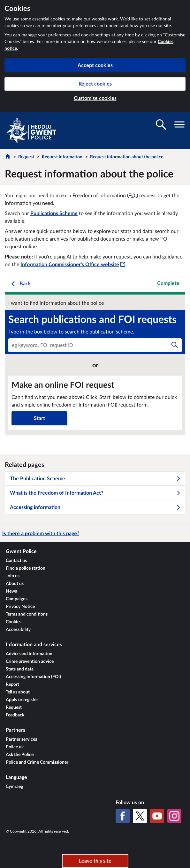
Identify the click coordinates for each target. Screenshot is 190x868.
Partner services (21, 739)
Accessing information (95, 507)
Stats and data (20, 669)
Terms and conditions (27, 614)
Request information (62, 157)
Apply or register (22, 700)
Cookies (14, 622)
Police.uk (15, 747)
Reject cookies (95, 84)
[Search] (175, 345)
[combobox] (95, 345)
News (11, 591)
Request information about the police (127, 157)
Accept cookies (95, 65)
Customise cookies (95, 98)
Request (26, 157)
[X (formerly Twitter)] (140, 816)
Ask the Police (20, 755)
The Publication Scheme (95, 479)
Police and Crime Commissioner (37, 762)
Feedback (15, 715)
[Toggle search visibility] (161, 124)
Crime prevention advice (30, 662)
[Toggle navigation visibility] (179, 124)
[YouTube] (157, 816)
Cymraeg (14, 787)
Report (12, 685)
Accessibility (18, 630)
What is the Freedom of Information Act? (95, 493)
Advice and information (29, 654)
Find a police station (26, 568)
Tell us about (18, 692)
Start (39, 418)
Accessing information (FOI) (33, 677)
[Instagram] (174, 816)
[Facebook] (123, 816)
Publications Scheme (54, 213)
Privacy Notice (20, 607)
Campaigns (17, 599)
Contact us (16, 561)
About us (15, 584)
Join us (13, 576)
